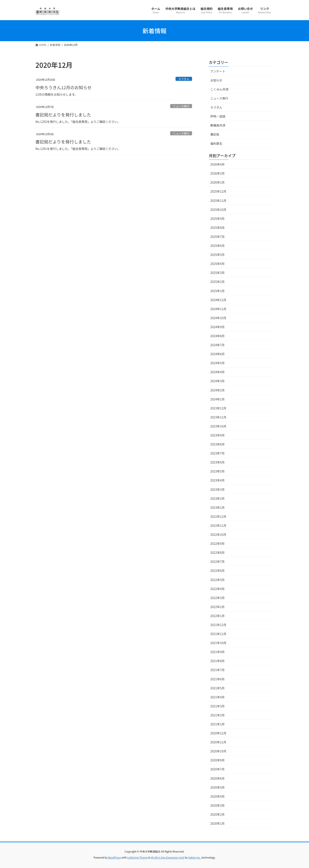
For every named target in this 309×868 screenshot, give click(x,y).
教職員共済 (218, 125)
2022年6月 (217, 571)
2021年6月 (217, 679)
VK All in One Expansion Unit (167, 857)
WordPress (115, 857)
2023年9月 (217, 435)
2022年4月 (217, 589)
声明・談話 (218, 116)
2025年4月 (217, 264)
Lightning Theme (137, 857)
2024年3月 (217, 381)
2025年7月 (217, 237)
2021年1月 (217, 724)
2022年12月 (218, 516)
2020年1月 (217, 823)
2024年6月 (217, 354)
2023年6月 (217, 462)
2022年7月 (217, 562)
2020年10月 (218, 751)
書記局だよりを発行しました (63, 115)
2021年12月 (218, 625)
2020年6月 (217, 778)
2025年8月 (217, 228)
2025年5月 (217, 255)
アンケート (218, 71)
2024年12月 (218, 300)
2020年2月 (217, 814)
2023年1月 (217, 507)
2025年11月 (218, 201)
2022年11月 (218, 525)
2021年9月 (217, 652)
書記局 (215, 134)
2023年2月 (217, 498)
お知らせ (216, 80)
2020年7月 (217, 769)
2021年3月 (217, 706)
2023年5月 (217, 471)
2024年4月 (217, 372)
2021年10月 (218, 643)
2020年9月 (217, 760)
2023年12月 (218, 408)
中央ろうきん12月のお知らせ (64, 87)
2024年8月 (217, 336)
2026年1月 (217, 182)
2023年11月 (218, 417)
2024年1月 (217, 399)
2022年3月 (217, 598)
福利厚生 (216, 143)
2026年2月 (217, 173)
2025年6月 (217, 246)
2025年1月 (217, 291)
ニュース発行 (181, 106)
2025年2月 (217, 282)
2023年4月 (217, 480)
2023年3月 (217, 489)
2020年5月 (217, 787)
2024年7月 (217, 345)
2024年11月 (218, 309)
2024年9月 (217, 327)
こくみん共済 (219, 89)
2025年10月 (218, 210)
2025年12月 (218, 191)
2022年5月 (217, 580)
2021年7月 (217, 670)
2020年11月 (218, 742)
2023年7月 (217, 453)
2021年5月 (217, 688)
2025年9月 (217, 219)
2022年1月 (217, 616)
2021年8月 (217, 661)
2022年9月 (217, 543)
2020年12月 (218, 733)
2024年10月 (218, 318)
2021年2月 (217, 715)
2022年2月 (217, 607)
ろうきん (184, 79)
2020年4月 (217, 796)
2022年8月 (217, 553)
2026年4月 (217, 164)
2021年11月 (218, 634)
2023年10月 (218, 426)
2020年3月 (217, 805)
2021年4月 (217, 697)
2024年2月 (217, 390)
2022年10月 (218, 534)
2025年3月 (217, 273)
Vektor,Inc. (195, 857)
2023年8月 (217, 444)
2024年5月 (217, 363)
